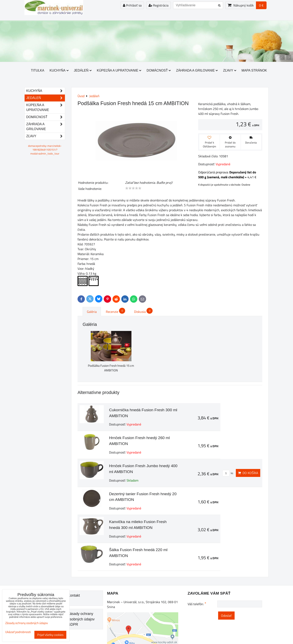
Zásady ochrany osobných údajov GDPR (81, 619)
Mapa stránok (254, 70)
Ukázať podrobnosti (18, 632)
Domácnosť (159, 70)
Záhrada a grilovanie (197, 70)
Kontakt (74, 595)
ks (228, 473)
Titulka (38, 70)
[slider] (133, 188)
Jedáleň (83, 70)
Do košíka (248, 473)
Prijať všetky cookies (50, 635)
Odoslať (226, 616)
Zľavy (230, 70)
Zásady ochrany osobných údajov (27, 623)
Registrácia (159, 5)
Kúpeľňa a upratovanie (119, 70)
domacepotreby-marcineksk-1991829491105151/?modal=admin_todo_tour (45, 150)
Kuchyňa (59, 70)
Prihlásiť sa (132, 5)
